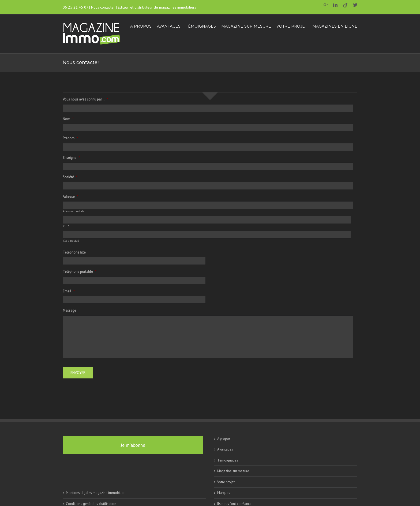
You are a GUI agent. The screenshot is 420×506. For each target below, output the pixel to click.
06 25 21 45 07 (75, 7)
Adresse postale (74, 211)
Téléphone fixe (74, 252)
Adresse (70, 197)
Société (70, 177)
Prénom (70, 138)
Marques (224, 493)
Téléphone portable (80, 272)
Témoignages (228, 460)
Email (69, 291)
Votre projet (226, 482)
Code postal (71, 241)
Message (69, 311)
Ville (66, 226)
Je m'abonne (133, 445)
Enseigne (71, 158)
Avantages (225, 449)
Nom (68, 119)
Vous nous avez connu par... (85, 99)
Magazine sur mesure (233, 471)
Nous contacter (103, 7)
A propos (224, 439)
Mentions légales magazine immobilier (95, 493)
